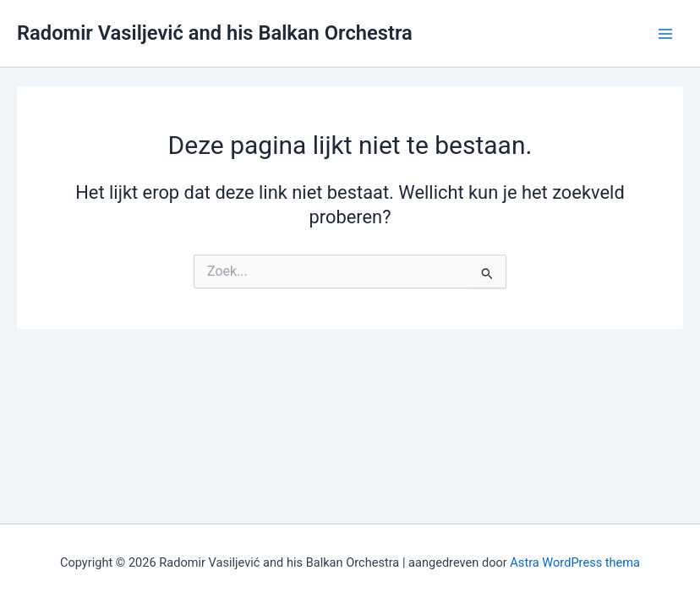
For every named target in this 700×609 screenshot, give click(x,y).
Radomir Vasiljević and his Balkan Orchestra (215, 33)
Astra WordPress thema (575, 562)
